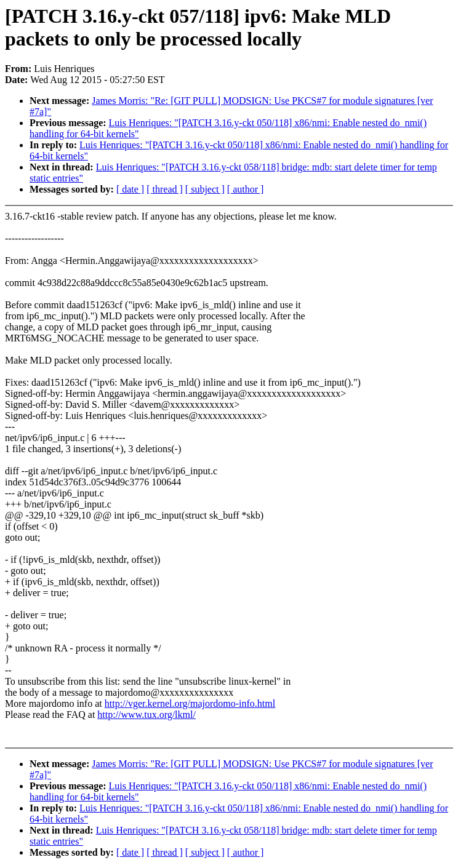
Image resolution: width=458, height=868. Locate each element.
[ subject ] (205, 189)
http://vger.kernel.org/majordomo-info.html (190, 703)
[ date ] (130, 189)
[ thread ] (165, 189)
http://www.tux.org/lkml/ (147, 715)
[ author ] (246, 189)
